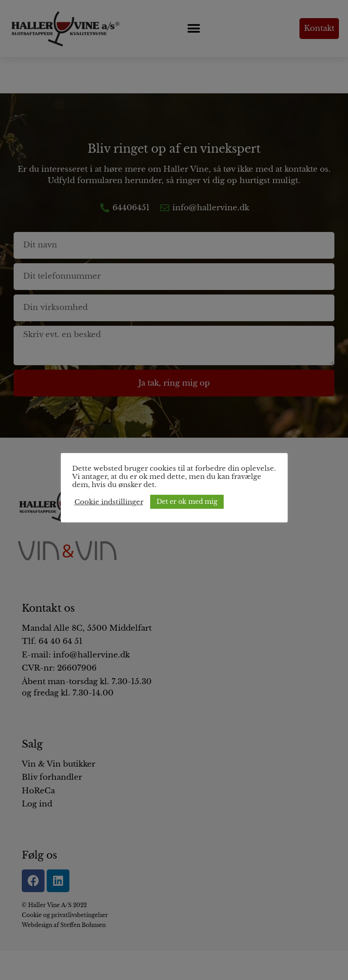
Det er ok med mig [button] (187, 502)
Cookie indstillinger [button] (109, 502)
